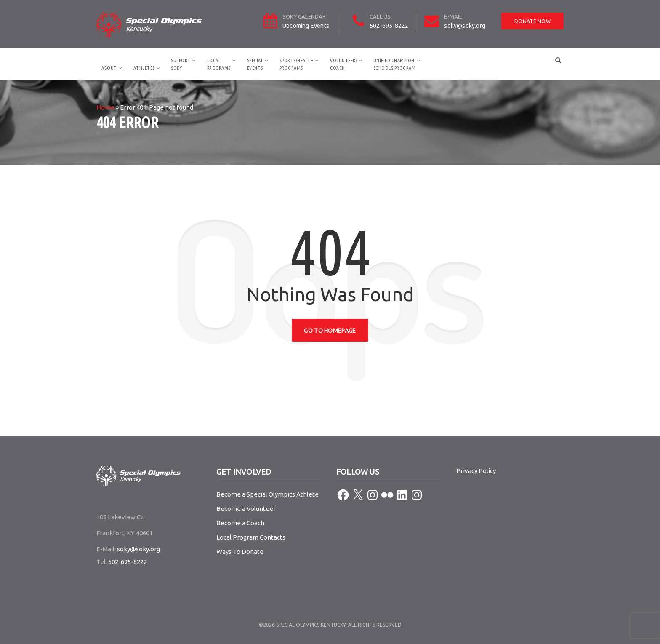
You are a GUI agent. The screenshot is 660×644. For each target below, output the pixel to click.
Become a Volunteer (246, 509)
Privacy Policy (476, 471)
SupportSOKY (181, 64)
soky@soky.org (465, 26)
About (109, 68)
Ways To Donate (240, 552)
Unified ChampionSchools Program (395, 64)
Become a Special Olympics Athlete (267, 494)
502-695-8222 (389, 26)
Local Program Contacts (251, 537)
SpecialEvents (255, 64)
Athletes (144, 68)
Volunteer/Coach (343, 64)
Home (105, 107)
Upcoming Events (306, 26)
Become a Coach (240, 523)
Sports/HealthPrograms (297, 64)
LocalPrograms (219, 64)
